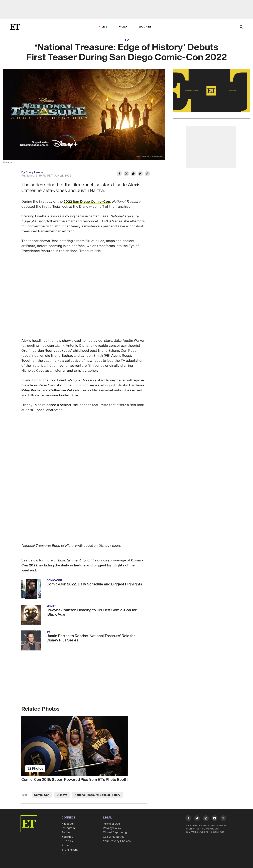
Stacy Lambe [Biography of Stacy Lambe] (34, 172)
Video (123, 27)
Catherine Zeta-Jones (68, 390)
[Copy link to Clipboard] (147, 174)
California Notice (114, 837)
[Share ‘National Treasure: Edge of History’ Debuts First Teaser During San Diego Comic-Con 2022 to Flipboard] (140, 174)
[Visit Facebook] (188, 819)
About (66, 845)
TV (127, 40)
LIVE (104, 27)
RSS (65, 854)
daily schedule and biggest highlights (93, 565)
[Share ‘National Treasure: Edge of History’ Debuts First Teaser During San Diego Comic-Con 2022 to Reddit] (133, 174)
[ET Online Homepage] (15, 27)
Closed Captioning (115, 832)
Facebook (68, 824)
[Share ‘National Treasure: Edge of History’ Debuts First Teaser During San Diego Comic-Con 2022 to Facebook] (119, 174)
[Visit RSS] (223, 819)
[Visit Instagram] (206, 819)
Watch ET (145, 27)
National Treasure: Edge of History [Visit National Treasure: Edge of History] (97, 795)
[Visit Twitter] (197, 819)
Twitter (66, 832)
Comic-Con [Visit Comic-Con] (42, 795)
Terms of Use (111, 824)
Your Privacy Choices (117, 841)
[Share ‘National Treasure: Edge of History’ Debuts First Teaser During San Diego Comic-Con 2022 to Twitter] (126, 174)
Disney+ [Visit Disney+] (62, 795)
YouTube (67, 837)
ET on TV (68, 841)
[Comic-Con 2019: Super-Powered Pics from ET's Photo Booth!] (84, 746)
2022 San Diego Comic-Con (87, 202)
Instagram (68, 828)
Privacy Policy (112, 828)
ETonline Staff (71, 850)
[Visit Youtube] (215, 819)
